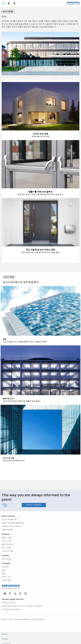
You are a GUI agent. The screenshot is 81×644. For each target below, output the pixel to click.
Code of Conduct (9, 603)
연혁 (3, 574)
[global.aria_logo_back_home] (73, 3)
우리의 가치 (6, 577)
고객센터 (5, 567)
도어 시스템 (6, 541)
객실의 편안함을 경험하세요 (13, 523)
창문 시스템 (6, 538)
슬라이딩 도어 (7, 544)
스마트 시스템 (7, 551)
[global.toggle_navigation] (4, 3)
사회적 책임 (6, 580)
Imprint (4, 620)
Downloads (7, 559)
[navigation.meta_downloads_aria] (14, 3)
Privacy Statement (22, 620)
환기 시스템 (6, 548)
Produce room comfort (11, 526)
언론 (3, 570)
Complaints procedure (11, 610)
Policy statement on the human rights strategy (22, 606)
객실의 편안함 (7, 530)
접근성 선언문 (38, 620)
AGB (11, 620)
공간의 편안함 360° (10, 520)
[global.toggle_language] (9, 3)
